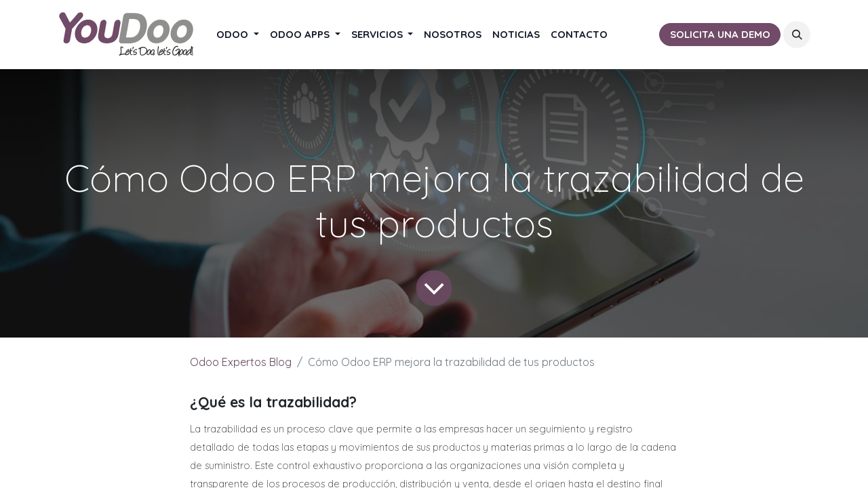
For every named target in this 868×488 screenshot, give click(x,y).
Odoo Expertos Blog (241, 362)
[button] (797, 35)
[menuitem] (238, 35)
